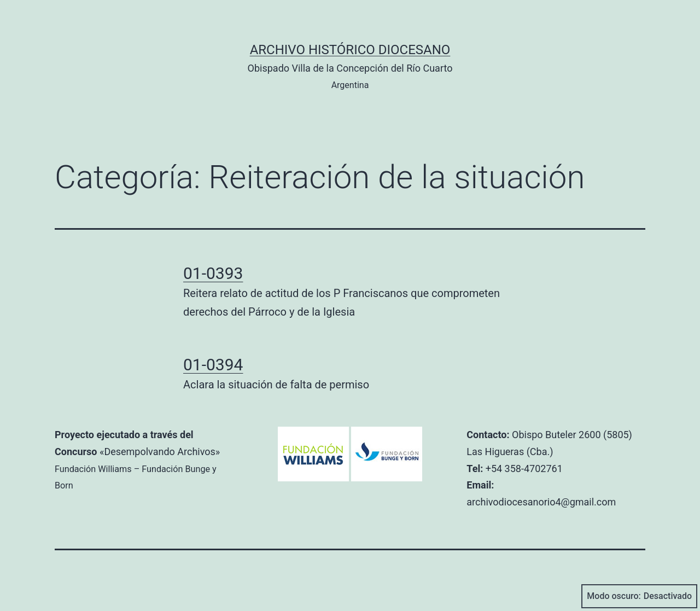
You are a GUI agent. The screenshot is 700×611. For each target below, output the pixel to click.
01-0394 (213, 365)
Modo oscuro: (639, 596)
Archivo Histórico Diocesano (350, 50)
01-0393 (213, 273)
